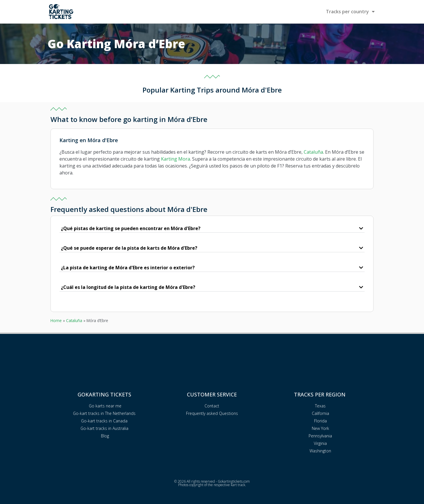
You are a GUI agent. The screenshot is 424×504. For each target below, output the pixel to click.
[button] (212, 229)
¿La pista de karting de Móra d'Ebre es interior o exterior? (128, 268)
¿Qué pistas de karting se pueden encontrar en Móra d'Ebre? (131, 228)
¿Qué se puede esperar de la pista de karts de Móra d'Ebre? (129, 248)
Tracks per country (350, 12)
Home (56, 320)
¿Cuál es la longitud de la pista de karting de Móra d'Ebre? (128, 287)
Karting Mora (176, 159)
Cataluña (313, 152)
